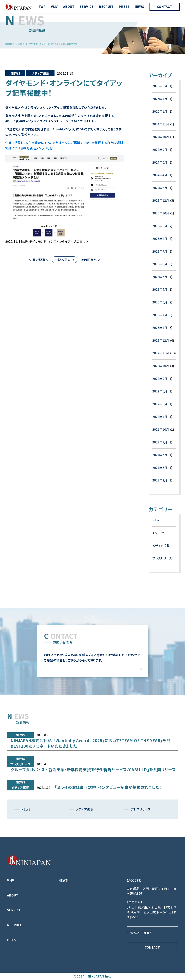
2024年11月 (161, 153)
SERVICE (87, 6)
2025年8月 (160, 115)
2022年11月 (161, 382)
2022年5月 (160, 433)
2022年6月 (160, 420)
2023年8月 (160, 267)
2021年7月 (160, 483)
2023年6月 (160, 293)
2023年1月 (160, 356)
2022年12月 (161, 369)
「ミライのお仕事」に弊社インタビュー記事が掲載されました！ (108, 803)
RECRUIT (106, 6)
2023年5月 (160, 305)
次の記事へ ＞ (91, 260)
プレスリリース (162, 587)
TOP (42, 6)
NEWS (139, 6)
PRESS (124, 6)
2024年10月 (161, 165)
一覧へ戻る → (65, 260)
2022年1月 (160, 445)
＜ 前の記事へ (38, 260)
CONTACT (165, 6)
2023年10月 (161, 242)
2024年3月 (160, 216)
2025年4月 (160, 127)
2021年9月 (160, 471)
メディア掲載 (40, 73)
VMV (55, 6)
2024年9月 (160, 178)
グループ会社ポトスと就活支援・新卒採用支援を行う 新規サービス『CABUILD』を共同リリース (93, 786)
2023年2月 (160, 344)
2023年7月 (160, 280)
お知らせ (158, 561)
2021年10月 (161, 458)
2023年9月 (160, 255)
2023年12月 (161, 229)
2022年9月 (160, 407)
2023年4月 (160, 318)
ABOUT (69, 6)
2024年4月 (160, 204)
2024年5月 (160, 191)
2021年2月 (160, 509)
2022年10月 (161, 394)
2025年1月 (160, 140)
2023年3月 (160, 331)
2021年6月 (160, 496)
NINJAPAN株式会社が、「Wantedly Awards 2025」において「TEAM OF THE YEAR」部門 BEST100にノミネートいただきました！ (91, 759)
